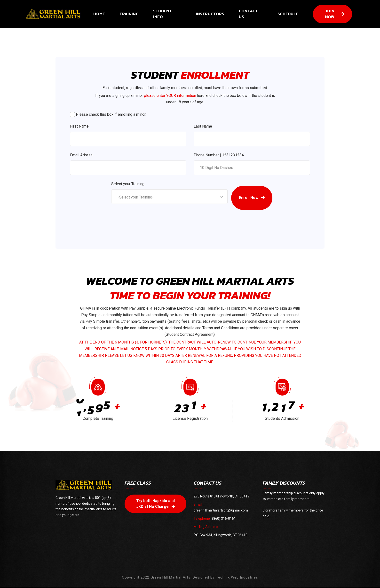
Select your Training (128, 184)
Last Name (203, 126)
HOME (99, 14)
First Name (79, 126)
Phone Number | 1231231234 (219, 155)
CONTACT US (248, 14)
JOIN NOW (335, 14)
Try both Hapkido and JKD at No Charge (156, 504)
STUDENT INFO (162, 14)
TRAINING (129, 14)
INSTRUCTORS (210, 14)
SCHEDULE (288, 14)
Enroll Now (252, 198)
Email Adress (81, 155)
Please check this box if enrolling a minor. (111, 114)
